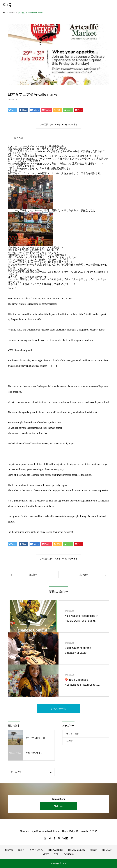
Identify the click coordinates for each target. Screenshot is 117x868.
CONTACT (107, 850)
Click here (58, 806)
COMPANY (69, 854)
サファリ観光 (73, 734)
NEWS (46, 854)
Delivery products (76, 850)
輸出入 (21, 850)
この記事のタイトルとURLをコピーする (58, 124)
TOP (56, 854)
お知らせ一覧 (58, 709)
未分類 (69, 741)
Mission (93, 850)
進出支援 (9, 850)
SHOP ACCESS (55, 850)
